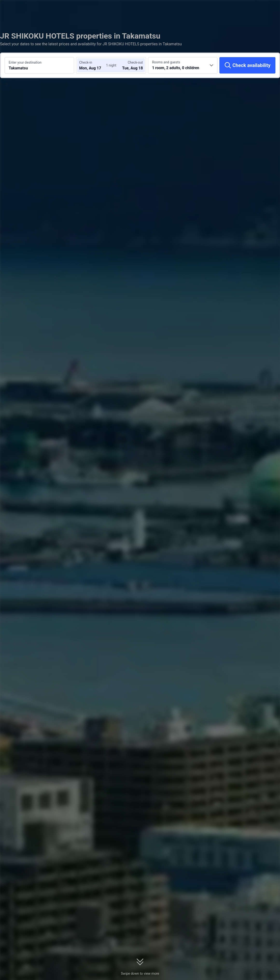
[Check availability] (247, 65)
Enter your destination (25, 62)
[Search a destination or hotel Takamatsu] (39, 65)
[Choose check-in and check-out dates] (94, 65)
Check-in (86, 62)
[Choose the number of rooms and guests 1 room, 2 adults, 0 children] (183, 65)
